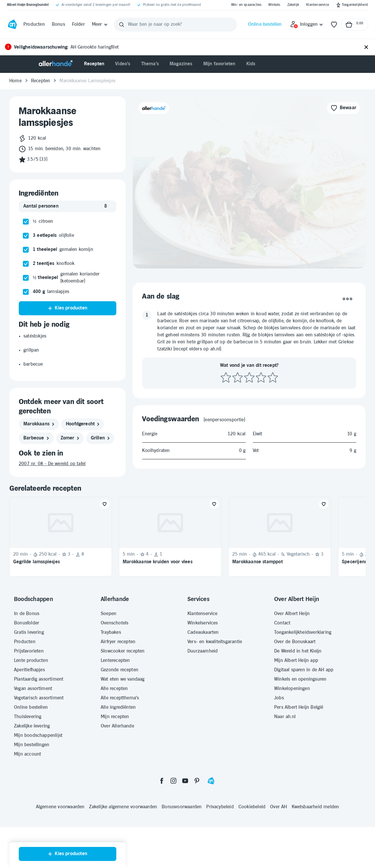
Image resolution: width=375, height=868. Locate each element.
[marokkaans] (39, 424)
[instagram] (173, 781)
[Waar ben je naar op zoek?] (176, 25)
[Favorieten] (334, 25)
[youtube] (185, 781)
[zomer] (70, 438)
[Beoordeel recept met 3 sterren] (249, 378)
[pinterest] (197, 781)
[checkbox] (26, 222)
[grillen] (100, 438)
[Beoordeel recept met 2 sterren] (238, 378)
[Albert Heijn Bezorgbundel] (28, 5)
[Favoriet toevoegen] (105, 504)
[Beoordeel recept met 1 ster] (226, 378)
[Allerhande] (56, 64)
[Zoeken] (122, 25)
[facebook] (162, 781)
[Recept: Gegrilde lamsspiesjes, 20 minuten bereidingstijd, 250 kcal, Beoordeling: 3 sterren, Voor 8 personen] (61, 537)
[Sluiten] (366, 47)
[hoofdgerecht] (83, 424)
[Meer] (100, 25)
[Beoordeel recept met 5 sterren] (273, 378)
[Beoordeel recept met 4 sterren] (261, 378)
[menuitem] (94, 64)
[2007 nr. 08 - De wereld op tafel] (68, 464)
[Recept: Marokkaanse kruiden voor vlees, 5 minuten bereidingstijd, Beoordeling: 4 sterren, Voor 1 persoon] (170, 537)
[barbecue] (36, 438)
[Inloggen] (307, 25)
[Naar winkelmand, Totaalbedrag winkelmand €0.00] (354, 25)
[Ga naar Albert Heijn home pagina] (12, 25)
